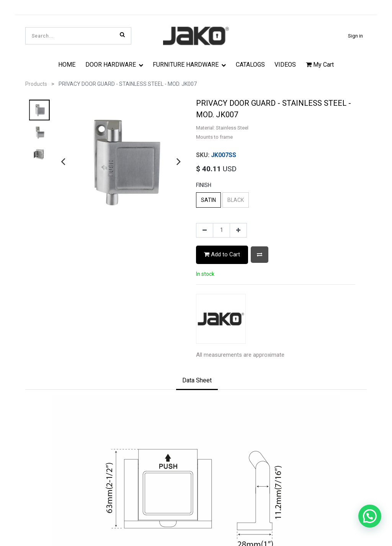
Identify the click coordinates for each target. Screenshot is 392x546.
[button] (260, 255)
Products (36, 84)
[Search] (122, 34)
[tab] (197, 381)
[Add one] (238, 230)
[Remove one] (205, 230)
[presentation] (63, 161)
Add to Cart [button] (222, 254)
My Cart (320, 65)
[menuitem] (67, 64)
